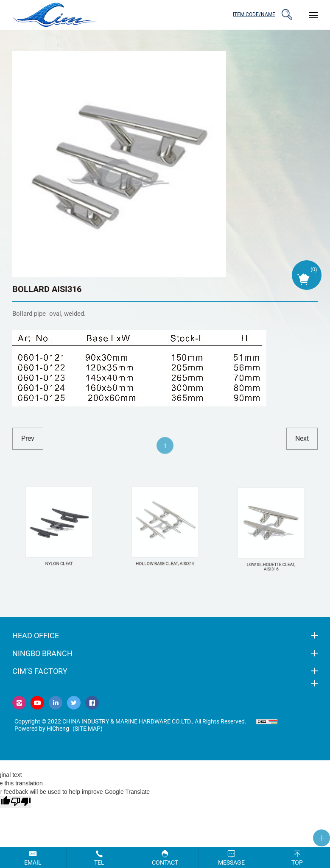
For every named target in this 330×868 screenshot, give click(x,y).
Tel (99, 862)
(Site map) (88, 729)
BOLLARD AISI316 (47, 289)
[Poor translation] (21, 802)
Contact (165, 862)
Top (297, 862)
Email (33, 862)
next (302, 438)
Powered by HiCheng (42, 729)
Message (231, 862)
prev (28, 438)
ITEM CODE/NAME (254, 14)
